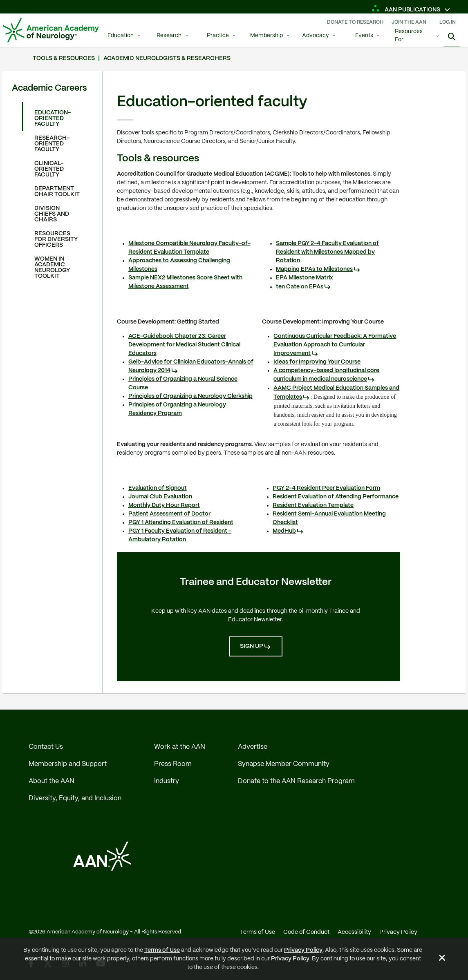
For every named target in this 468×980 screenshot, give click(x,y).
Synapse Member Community (284, 764)
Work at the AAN (180, 747)
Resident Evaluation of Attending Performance (336, 497)
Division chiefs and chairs (52, 214)
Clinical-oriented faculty (49, 169)
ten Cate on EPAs (300, 287)
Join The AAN (409, 22)
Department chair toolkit (57, 192)
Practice (218, 36)
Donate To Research (355, 22)
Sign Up (252, 646)
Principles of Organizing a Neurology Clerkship (190, 396)
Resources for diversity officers (56, 239)
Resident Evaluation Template (313, 505)
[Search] (452, 37)
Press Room (173, 764)
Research (169, 36)
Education (121, 36)
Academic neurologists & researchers (167, 58)
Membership (266, 36)
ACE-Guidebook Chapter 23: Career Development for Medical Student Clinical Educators (184, 345)
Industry (167, 781)
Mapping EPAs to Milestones (314, 269)
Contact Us (46, 747)
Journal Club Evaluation (160, 497)
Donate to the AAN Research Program (296, 781)
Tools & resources (64, 58)
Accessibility (354, 932)
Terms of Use (162, 950)
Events (364, 36)
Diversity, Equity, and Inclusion (75, 798)
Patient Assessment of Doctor (169, 514)
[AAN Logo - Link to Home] (51, 30)
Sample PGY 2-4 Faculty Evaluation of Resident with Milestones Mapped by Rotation (327, 252)
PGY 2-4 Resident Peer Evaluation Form (326, 488)
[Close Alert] (442, 959)
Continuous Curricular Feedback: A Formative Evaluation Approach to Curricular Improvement (335, 345)
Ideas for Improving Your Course (317, 362)
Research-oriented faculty (52, 144)
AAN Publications (406, 10)
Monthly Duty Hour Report (164, 505)
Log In (448, 22)
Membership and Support (68, 764)
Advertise (253, 747)
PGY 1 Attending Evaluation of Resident (181, 522)
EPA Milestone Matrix (305, 278)
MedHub (284, 531)
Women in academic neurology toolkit (52, 268)
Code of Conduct (306, 932)
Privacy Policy (303, 950)
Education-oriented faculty (53, 118)
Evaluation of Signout (158, 488)
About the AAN (52, 781)
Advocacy (316, 36)
